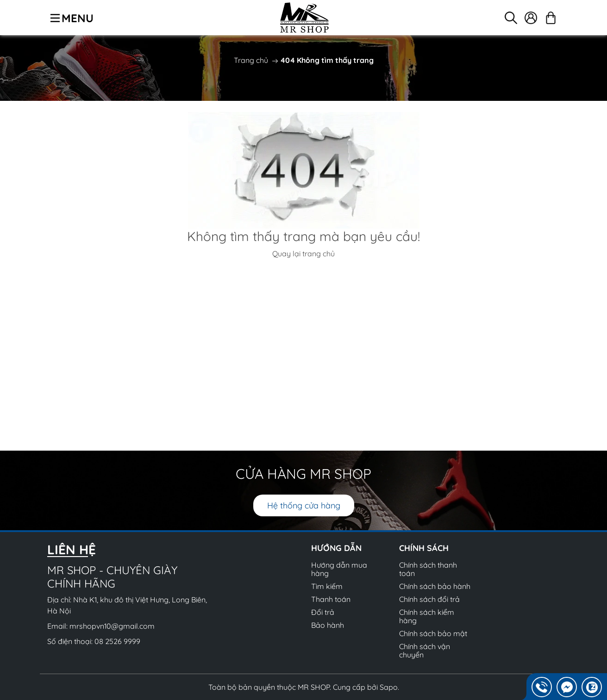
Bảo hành (328, 625)
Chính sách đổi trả (429, 599)
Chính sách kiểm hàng (427, 616)
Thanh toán (331, 599)
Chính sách (424, 548)
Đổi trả (323, 612)
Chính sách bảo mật (433, 633)
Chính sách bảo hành (435, 586)
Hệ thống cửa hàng (304, 505)
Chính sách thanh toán (428, 569)
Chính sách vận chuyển (425, 650)
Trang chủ (251, 60)
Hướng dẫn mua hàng (339, 569)
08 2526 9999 (117, 641)
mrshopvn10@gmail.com (112, 626)
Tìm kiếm (327, 586)
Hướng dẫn (336, 548)
